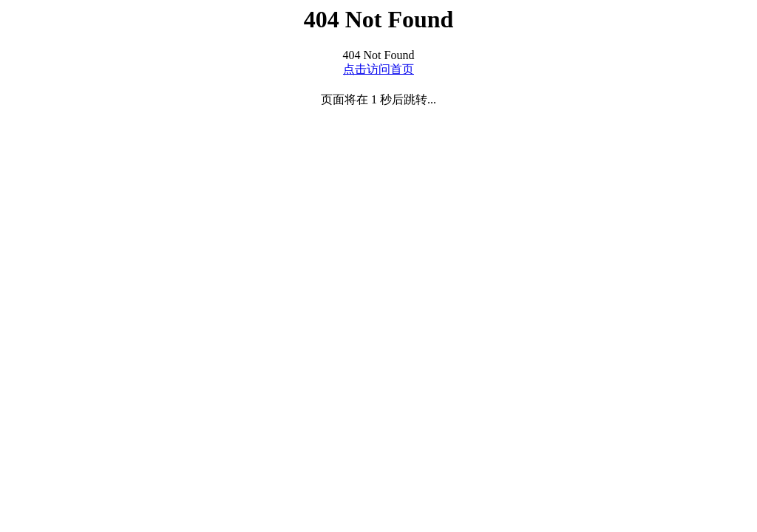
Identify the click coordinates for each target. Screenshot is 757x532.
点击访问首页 (378, 69)
